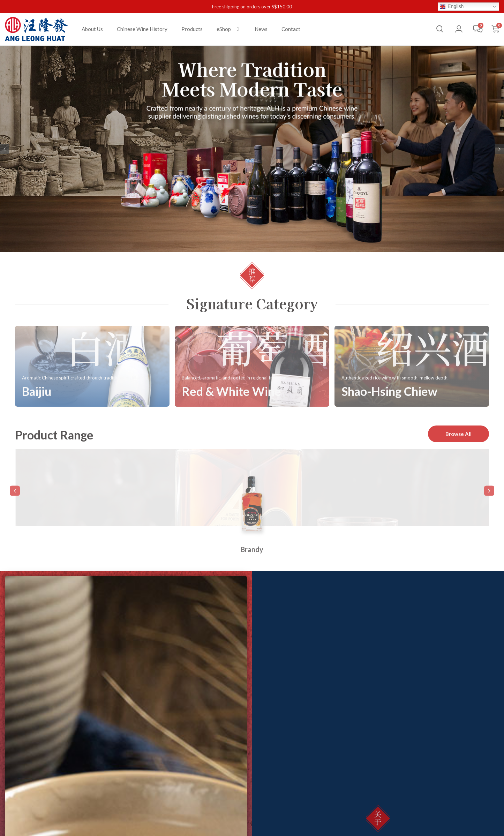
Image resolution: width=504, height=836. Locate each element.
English (452, 6)
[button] (229, 29)
